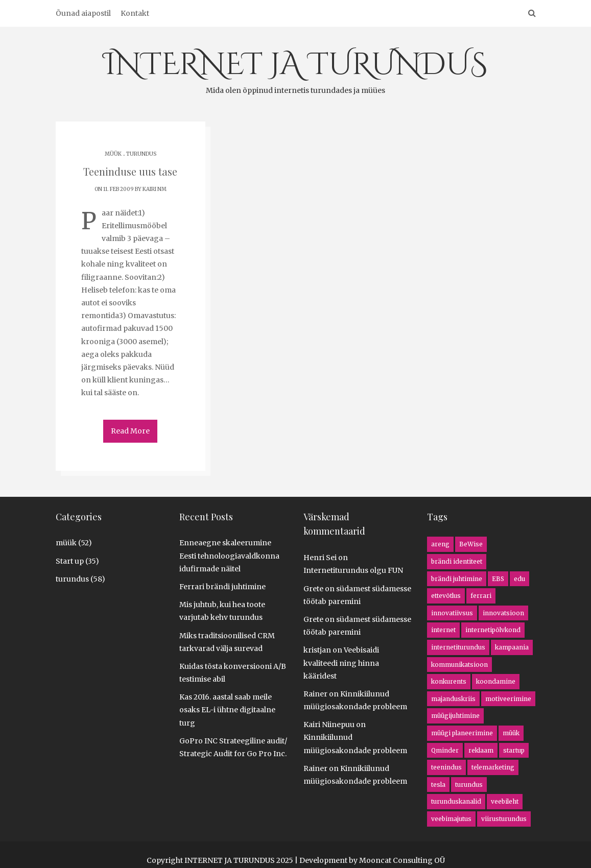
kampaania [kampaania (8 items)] (512, 647)
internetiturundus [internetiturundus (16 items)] (458, 647)
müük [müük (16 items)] (511, 732)
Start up (70, 561)
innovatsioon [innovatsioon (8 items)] (503, 612)
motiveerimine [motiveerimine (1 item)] (508, 698)
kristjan (317, 649)
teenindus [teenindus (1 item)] (446, 767)
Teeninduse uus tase (131, 171)
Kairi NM (155, 189)
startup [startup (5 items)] (514, 750)
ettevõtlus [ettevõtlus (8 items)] (446, 595)
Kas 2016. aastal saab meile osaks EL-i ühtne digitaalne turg (227, 709)
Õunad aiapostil (83, 13)
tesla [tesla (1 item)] (438, 784)
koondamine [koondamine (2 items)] (496, 681)
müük (113, 154)
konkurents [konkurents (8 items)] (449, 681)
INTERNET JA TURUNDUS (295, 70)
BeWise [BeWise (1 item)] (471, 544)
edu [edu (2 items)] (519, 578)
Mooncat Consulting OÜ (402, 860)
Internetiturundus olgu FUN (353, 570)
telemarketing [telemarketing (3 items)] (493, 767)
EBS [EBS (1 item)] (498, 578)
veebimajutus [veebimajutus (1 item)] (451, 818)
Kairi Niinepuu (329, 724)
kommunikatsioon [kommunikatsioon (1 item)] (459, 664)
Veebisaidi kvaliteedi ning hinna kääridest (341, 662)
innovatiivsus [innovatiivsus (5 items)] (452, 612)
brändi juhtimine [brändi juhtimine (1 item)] (457, 578)
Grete (313, 588)
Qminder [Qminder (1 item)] (445, 750)
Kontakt (135, 13)
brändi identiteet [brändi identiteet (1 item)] (457, 561)
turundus (141, 154)
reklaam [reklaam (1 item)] (481, 750)
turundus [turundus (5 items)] (469, 784)
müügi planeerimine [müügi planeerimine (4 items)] (462, 732)
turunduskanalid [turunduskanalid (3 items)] (456, 801)
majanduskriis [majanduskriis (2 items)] (453, 698)
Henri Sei (320, 557)
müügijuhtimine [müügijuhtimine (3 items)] (455, 715)
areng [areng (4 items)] (440, 544)
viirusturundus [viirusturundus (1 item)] (504, 818)
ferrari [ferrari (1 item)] (481, 595)
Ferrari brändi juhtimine (222, 586)
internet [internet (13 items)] (443, 629)
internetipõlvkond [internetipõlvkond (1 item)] (493, 629)
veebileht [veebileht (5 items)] (505, 801)
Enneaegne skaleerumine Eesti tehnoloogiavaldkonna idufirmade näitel (229, 555)
